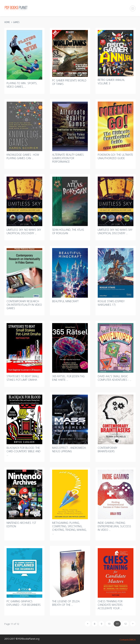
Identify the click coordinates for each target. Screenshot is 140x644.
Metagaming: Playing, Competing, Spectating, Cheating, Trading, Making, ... (69, 528)
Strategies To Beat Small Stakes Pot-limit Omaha (23, 378)
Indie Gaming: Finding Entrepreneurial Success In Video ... (114, 526)
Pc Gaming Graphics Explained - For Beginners (24, 603)
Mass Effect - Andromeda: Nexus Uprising (69, 450)
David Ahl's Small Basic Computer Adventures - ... (114, 378)
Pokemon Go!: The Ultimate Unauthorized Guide (115, 156)
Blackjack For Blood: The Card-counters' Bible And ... (24, 451)
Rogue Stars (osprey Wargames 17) (111, 303)
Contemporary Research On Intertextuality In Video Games (24, 305)
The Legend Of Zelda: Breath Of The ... (66, 603)
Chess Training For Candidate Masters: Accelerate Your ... (110, 605)
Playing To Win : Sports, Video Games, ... (22, 85)
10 (109, 624)
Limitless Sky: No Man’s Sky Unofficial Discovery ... (24, 231)
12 (125, 624)
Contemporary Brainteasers (107, 450)
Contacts (124, 640)
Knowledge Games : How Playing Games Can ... (23, 156)
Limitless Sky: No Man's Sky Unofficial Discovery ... (115, 231)
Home (7, 22)
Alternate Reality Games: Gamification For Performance (68, 158)
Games (16, 22)
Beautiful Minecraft (65, 301)
